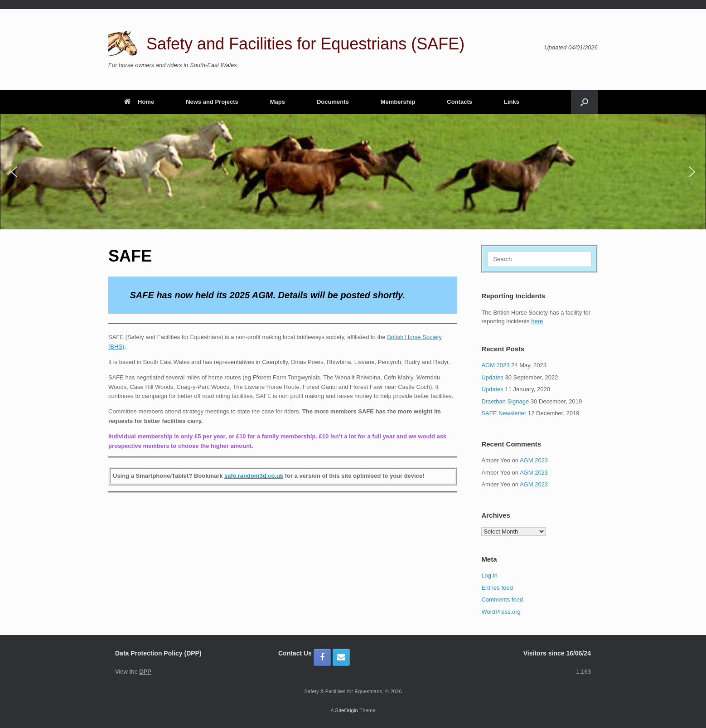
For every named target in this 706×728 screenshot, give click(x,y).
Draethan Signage (505, 401)
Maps (278, 102)
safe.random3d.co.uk (254, 476)
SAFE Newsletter (504, 413)
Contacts (459, 102)
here (537, 321)
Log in (489, 575)
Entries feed (497, 588)
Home (139, 102)
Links (512, 102)
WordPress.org (501, 612)
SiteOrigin (346, 710)
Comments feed (502, 599)
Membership (398, 102)
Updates (492, 377)
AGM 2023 (495, 365)
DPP (145, 672)
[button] (584, 102)
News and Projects (212, 102)
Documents (333, 102)
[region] (353, 172)
